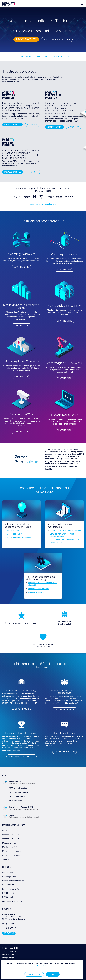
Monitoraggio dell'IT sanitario (22, 361)
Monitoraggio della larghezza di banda (22, 306)
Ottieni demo (54, 127)
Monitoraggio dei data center (65, 306)
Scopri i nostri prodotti (22, 756)
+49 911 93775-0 (9, 928)
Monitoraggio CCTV (22, 414)
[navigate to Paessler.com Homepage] (9, 4)
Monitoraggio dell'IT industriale (65, 363)
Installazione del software (39, 589)
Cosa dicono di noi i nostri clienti (43, 204)
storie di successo (65, 752)
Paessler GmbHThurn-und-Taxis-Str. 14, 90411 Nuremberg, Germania (14, 917)
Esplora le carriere (65, 709)
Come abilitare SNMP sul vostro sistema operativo (63, 535)
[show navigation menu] (82, 4)
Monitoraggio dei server (65, 254)
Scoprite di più (21, 267)
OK (53, 974)
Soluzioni (42, 57)
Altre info (33, 125)
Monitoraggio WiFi (14, 530)
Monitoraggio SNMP (15, 534)
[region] (42, 969)
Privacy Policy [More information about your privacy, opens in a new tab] (42, 966)
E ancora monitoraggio (65, 415)
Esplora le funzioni (57, 40)
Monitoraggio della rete (21, 254)
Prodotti (26, 57)
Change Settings (8, 958)
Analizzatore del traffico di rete (19, 538)
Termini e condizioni (9, 951)
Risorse (58, 57)
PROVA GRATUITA (26, 39)
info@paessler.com (10, 924)
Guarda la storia (22, 709)
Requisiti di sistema (36, 592)
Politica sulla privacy (9, 955)
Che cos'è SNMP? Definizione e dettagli (66, 530)
